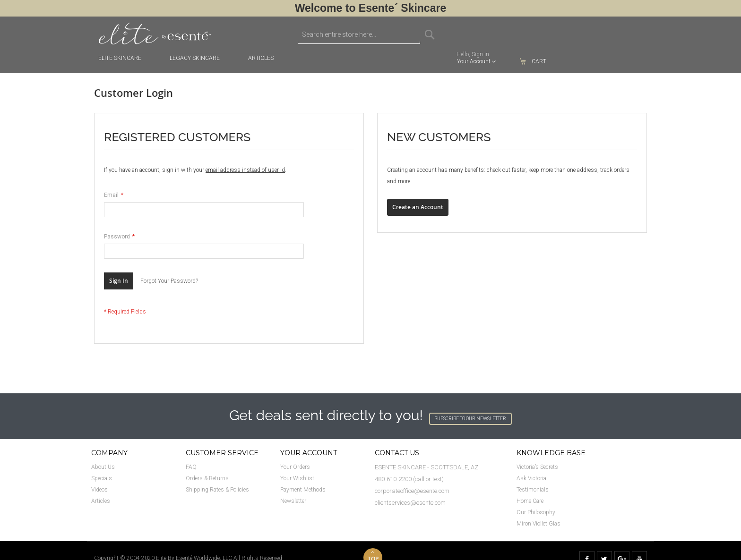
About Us (103, 467)
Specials (102, 478)
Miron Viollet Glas (539, 524)
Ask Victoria (531, 478)
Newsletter (293, 501)
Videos (99, 490)
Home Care (530, 501)
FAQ (191, 467)
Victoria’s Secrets (537, 467)
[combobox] (359, 34)
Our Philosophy (536, 512)
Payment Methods (303, 490)
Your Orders (295, 467)
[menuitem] (266, 58)
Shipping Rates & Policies (217, 490)
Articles (101, 501)
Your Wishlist (297, 478)
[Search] (430, 34)
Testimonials (533, 490)
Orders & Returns (207, 478)
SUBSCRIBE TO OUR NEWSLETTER (470, 419)
